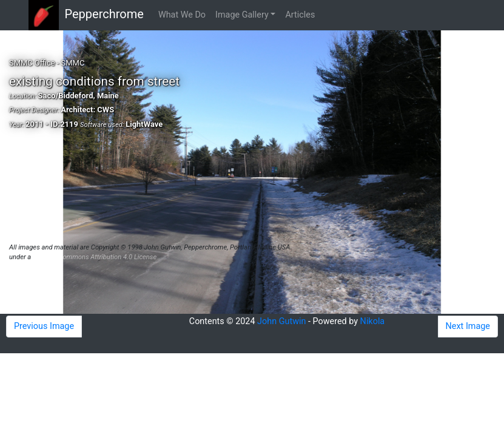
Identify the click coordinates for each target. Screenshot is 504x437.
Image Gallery (242, 15)
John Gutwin (281, 321)
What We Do (182, 15)
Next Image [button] (468, 326)
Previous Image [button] (44, 326)
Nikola (373, 321)
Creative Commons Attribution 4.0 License (95, 257)
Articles (300, 15)
